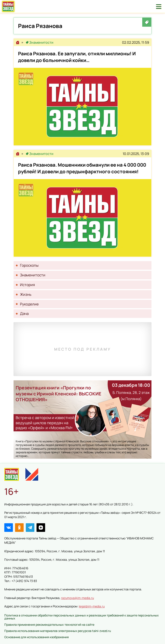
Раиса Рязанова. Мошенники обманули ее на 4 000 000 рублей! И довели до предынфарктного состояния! (82, 218)
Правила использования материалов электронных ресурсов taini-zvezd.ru (58, 631)
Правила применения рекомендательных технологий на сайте (49, 625)
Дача (24, 313)
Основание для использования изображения (37, 637)
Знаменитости (41, 42)
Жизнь (26, 294)
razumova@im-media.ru (77, 598)
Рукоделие (29, 304)
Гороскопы (29, 265)
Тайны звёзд (8, 6)
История (27, 285)
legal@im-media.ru (92, 606)
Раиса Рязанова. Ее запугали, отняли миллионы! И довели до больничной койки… (82, 107)
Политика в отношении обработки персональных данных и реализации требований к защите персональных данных (82, 617)
